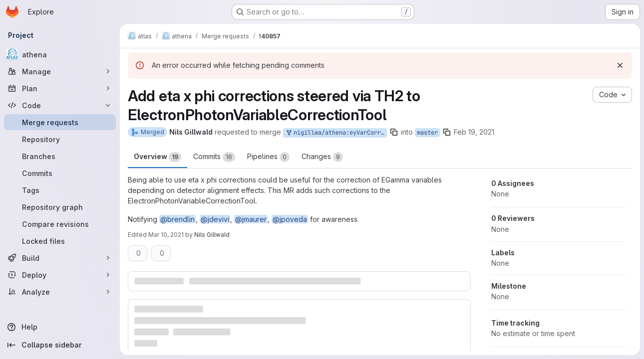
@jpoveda (290, 219)
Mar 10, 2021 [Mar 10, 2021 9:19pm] (166, 235)
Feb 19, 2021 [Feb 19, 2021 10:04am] (474, 132)
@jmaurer (251, 219)
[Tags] (60, 190)
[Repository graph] (60, 207)
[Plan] (60, 88)
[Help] (60, 327)
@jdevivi (215, 219)
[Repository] (60, 139)
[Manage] (60, 71)
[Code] (60, 105)
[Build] (60, 258)
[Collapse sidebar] (60, 345)
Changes (322, 157)
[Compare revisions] (60, 224)
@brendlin (177, 219)
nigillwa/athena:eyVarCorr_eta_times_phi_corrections (336, 133)
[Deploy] (60, 275)
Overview (158, 157)
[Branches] (60, 156)
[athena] (60, 54)
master (427, 133)
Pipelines (268, 157)
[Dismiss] (620, 65)
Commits (214, 157)
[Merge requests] (60, 122)
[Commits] (60, 173)
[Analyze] (60, 292)
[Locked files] (60, 241)
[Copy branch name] (394, 132)
